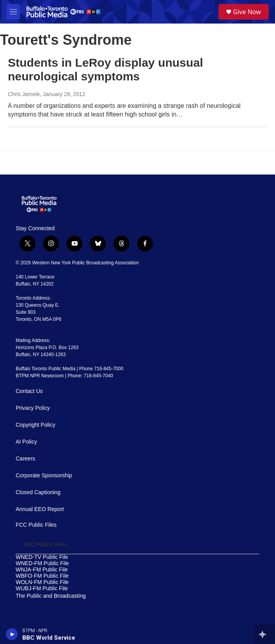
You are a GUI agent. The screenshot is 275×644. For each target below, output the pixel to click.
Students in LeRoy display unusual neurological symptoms (105, 69)
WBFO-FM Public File (42, 576)
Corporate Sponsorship (44, 476)
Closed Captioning (38, 492)
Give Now (247, 12)
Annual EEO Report (40, 509)
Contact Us (29, 391)
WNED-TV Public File (42, 557)
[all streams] (265, 634)
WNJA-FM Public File (42, 570)
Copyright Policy (35, 425)
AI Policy (26, 442)
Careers (25, 459)
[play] (12, 634)
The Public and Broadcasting (51, 596)
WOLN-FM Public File (42, 582)
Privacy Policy (33, 408)
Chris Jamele (24, 94)
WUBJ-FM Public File (42, 589)
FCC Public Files (36, 525)
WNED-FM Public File (42, 563)
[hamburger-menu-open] (13, 12)
